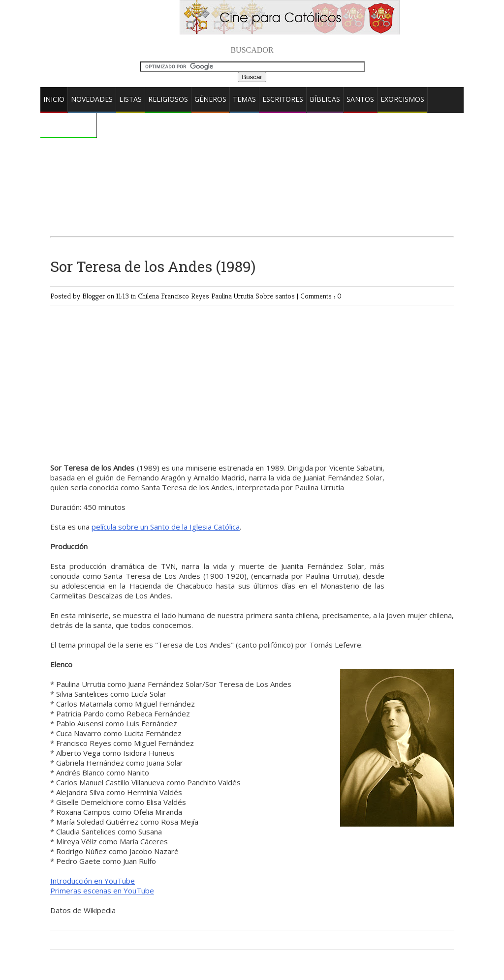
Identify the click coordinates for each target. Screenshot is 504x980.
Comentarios (68, 125)
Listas (130, 99)
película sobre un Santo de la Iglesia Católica (166, 527)
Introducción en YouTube (93, 881)
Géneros (210, 99)
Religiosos (168, 99)
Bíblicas (325, 99)
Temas (244, 99)
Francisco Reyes (186, 296)
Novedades (92, 99)
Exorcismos (402, 99)
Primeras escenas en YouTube (102, 891)
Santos (360, 99)
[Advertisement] (252, 150)
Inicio (54, 99)
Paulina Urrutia (233, 296)
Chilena (149, 296)
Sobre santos (276, 296)
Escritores (283, 99)
